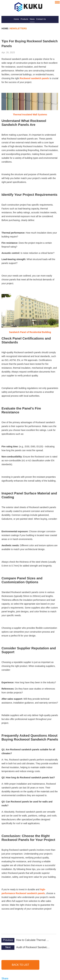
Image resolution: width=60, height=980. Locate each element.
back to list (20, 965)
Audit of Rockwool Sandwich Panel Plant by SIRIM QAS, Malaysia (33, 947)
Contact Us (41, 19)
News (32, 19)
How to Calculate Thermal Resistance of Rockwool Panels (33, 940)
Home (16, 19)
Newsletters (18, 28)
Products (24, 19)
